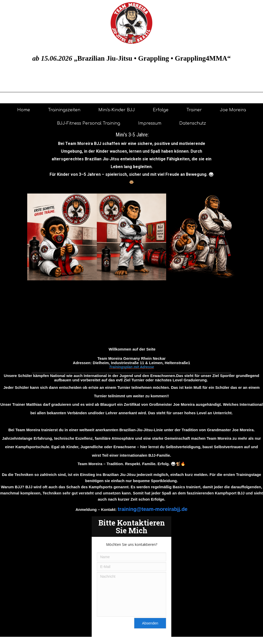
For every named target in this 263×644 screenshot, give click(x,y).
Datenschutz (193, 123)
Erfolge (161, 110)
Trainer (194, 110)
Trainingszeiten (64, 110)
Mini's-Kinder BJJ (117, 110)
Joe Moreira (233, 110)
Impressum (150, 123)
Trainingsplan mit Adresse (131, 367)
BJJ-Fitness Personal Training (89, 123)
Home (24, 110)
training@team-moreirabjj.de (153, 509)
